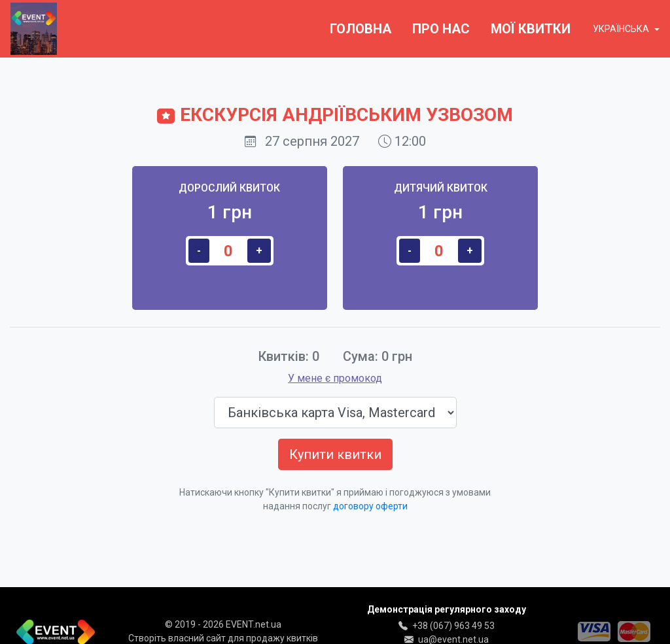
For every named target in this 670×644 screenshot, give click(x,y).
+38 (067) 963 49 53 (453, 626)
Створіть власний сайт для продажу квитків (223, 638)
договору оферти (370, 506)
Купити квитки (335, 454)
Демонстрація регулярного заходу (447, 609)
